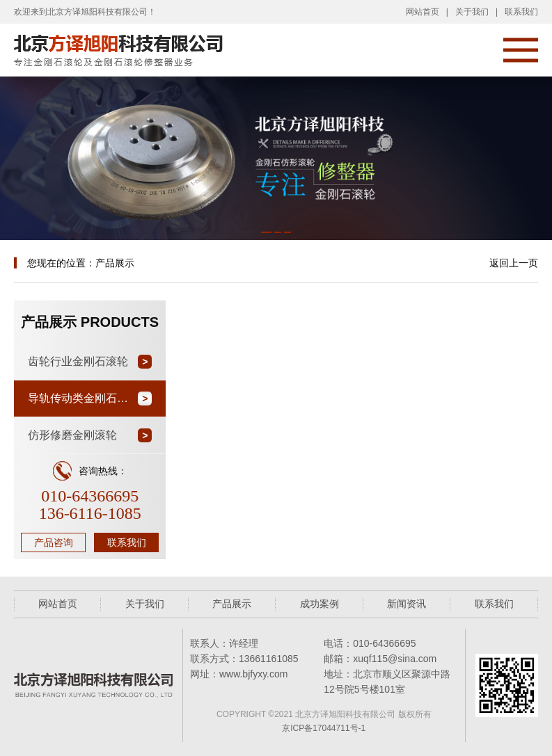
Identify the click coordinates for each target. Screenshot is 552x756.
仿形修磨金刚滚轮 (72, 435)
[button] (266, 232)
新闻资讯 (407, 604)
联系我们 (521, 12)
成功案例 (320, 604)
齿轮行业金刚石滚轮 (78, 361)
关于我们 (472, 12)
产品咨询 (54, 542)
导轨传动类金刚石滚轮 (84, 398)
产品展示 (232, 604)
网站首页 (423, 12)
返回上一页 (514, 263)
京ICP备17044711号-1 (324, 728)
